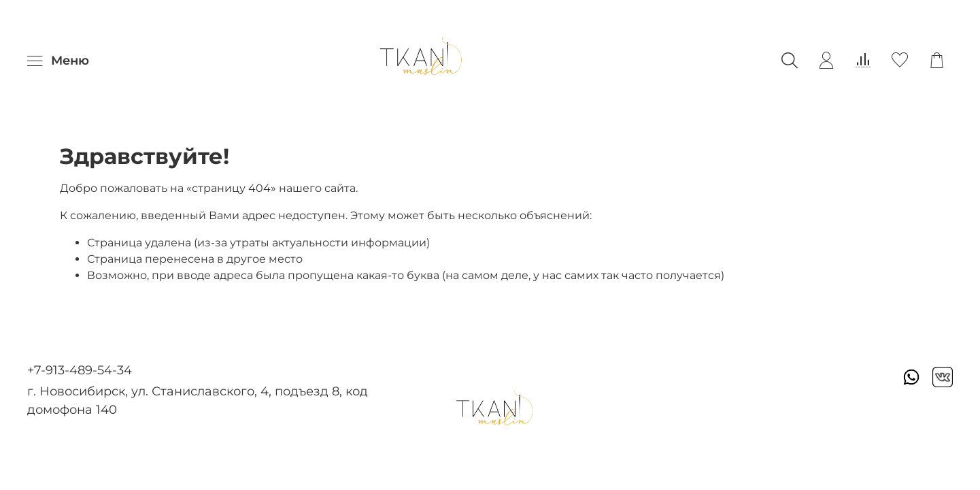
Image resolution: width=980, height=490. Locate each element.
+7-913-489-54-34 (80, 370)
